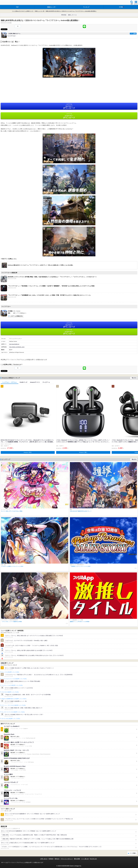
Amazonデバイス (35, 382)
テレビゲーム (46, 382)
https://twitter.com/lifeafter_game (17, 347)
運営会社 (57, 859)
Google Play (69, 116)
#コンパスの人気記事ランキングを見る (10, 672)
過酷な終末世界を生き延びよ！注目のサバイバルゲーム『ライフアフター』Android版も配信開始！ (71, 11)
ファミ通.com (85, 859)
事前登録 (64, 15)
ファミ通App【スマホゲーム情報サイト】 (23, 11)
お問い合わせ (44, 859)
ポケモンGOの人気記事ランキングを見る (11, 719)
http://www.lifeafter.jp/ (14, 344)
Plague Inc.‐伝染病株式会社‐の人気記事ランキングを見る (14, 699)
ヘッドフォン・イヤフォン (10, 382)
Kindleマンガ (23, 382)
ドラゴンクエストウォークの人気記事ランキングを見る (14, 679)
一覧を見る (134, 378)
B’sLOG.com (93, 859)
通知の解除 (77, 859)
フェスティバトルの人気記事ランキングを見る (12, 685)
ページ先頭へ (133, 853)
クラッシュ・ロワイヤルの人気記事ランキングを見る (14, 705)
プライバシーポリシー (67, 859)
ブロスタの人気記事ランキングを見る (10, 692)
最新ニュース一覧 (40, 11)
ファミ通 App (7, 3)
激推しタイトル (72, 15)
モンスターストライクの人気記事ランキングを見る (13, 712)
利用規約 (51, 859)
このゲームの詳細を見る (16, 316)
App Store (69, 106)
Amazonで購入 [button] (28, 452)
